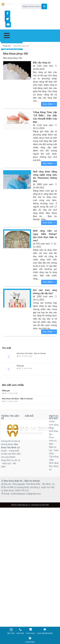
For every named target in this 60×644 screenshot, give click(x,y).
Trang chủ (7, 46)
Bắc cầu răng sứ (42, 63)
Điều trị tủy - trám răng (54, 450)
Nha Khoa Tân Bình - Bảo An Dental (31, 353)
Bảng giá (20, 366)
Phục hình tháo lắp (54, 431)
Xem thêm (49, 332)
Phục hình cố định (53, 441)
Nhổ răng (54, 463)
